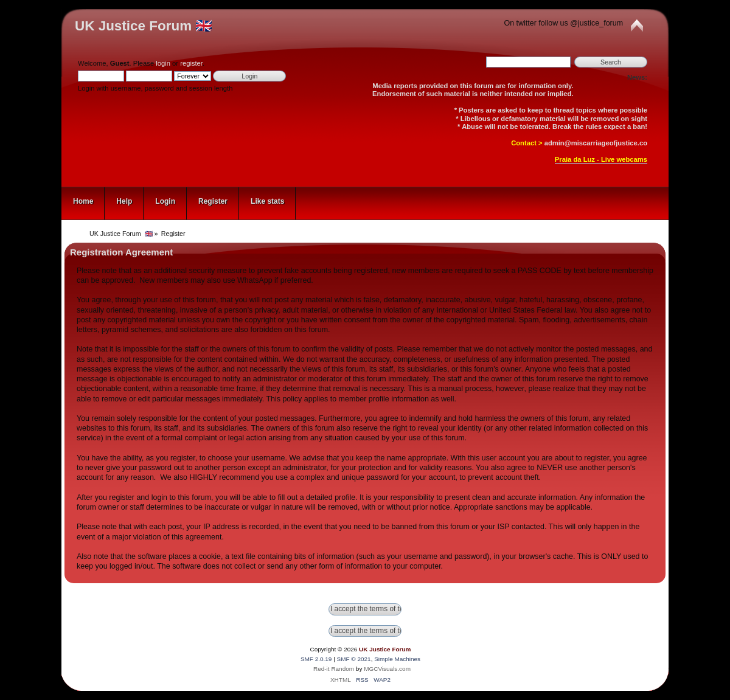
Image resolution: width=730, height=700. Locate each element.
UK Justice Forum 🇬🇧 (144, 26)
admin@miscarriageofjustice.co (596, 143)
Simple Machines (397, 659)
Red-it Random (334, 669)
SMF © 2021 (354, 659)
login (163, 63)
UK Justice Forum (385, 649)
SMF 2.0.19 (316, 659)
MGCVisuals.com (387, 669)
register (191, 63)
